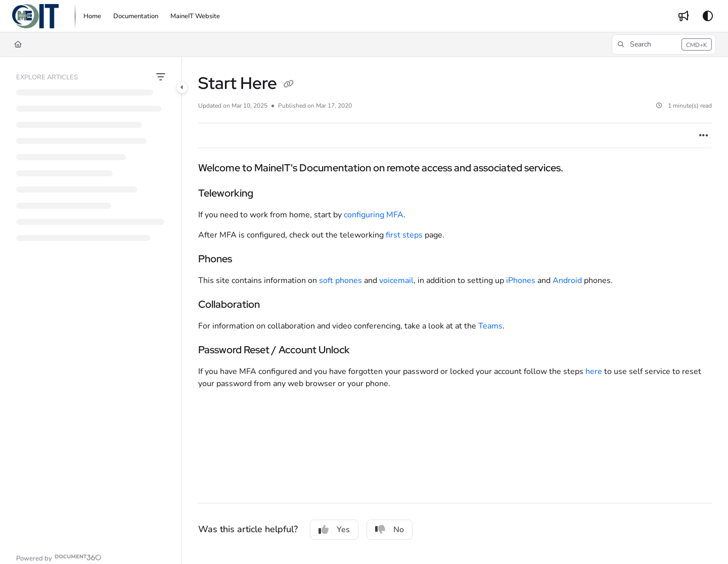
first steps (404, 235)
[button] (35, 16)
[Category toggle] (182, 87)
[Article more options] (704, 135)
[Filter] (161, 77)
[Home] (18, 44)
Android (568, 280)
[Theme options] (708, 16)
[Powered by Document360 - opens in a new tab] (59, 557)
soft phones (340, 280)
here (595, 371)
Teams (490, 326)
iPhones (521, 280)
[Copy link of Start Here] (289, 85)
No (390, 530)
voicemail (396, 280)
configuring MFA (374, 215)
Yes (334, 530)
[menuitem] (92, 16)
